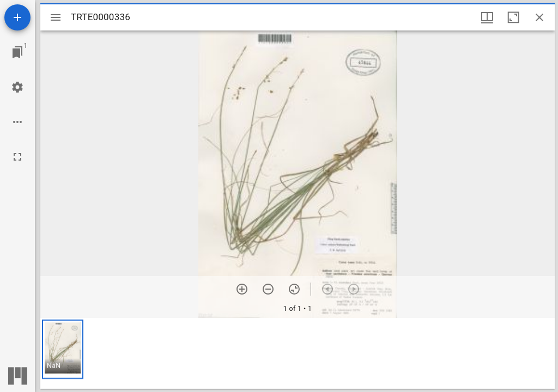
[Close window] (539, 17)
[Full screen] (17, 157)
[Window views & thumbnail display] (487, 17)
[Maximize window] (513, 17)
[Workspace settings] (17, 87)
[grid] (298, 353)
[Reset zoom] (294, 289)
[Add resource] (17, 17)
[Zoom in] (242, 289)
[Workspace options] (17, 122)
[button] (63, 349)
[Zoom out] (268, 289)
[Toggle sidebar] (56, 17)
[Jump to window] (17, 52)
